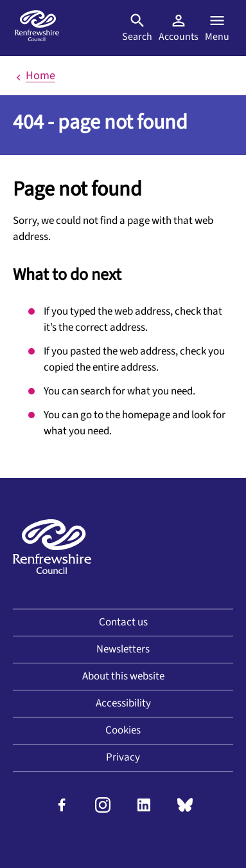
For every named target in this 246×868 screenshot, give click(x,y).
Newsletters (123, 649)
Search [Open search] (137, 28)
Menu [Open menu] (217, 28)
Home (34, 76)
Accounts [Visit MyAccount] (179, 28)
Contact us (123, 622)
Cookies (123, 730)
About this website (123, 676)
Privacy (123, 757)
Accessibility (123, 703)
